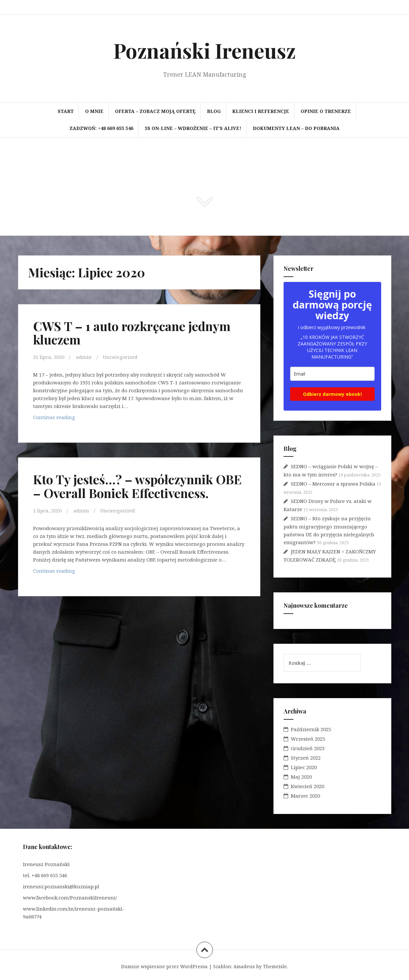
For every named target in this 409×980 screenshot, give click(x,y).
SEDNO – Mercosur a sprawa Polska (333, 484)
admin (84, 357)
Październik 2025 (311, 729)
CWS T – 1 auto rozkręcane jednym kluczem (132, 333)
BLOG (214, 111)
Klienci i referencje (261, 111)
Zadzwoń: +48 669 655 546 (101, 128)
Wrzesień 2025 (308, 739)
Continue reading (57, 419)
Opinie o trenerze (326, 111)
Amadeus (244, 966)
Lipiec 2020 (304, 767)
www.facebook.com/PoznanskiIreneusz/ (70, 897)
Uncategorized (120, 357)
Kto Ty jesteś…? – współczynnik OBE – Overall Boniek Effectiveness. (137, 486)
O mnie (94, 111)
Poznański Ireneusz (204, 50)
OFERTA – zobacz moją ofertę (155, 111)
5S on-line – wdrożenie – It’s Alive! (193, 128)
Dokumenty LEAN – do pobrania (296, 128)
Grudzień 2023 (308, 748)
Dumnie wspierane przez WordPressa (164, 966)
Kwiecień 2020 (307, 786)
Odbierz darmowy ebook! (332, 394)
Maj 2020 (301, 777)
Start (66, 111)
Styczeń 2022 (306, 758)
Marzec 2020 (305, 796)
